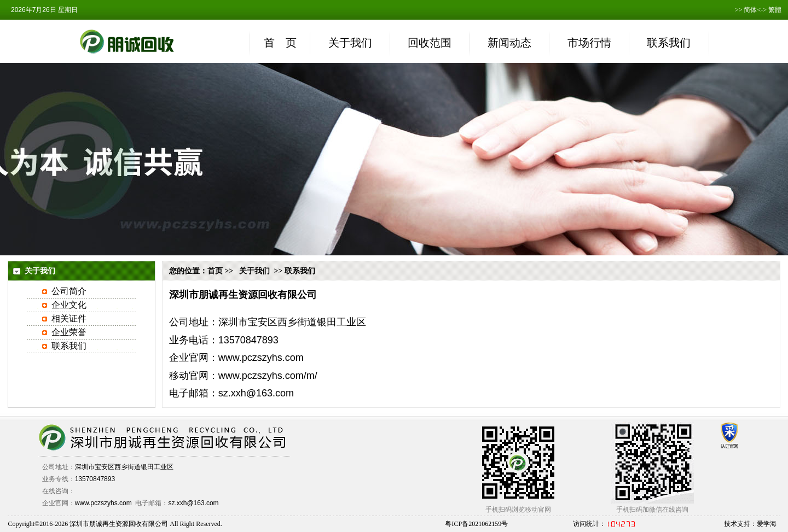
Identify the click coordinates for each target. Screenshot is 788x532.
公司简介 (69, 291)
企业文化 (69, 305)
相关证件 (69, 318)
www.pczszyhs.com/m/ (268, 376)
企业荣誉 (69, 332)
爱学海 (767, 524)
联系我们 (69, 346)
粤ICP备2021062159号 (476, 524)
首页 (215, 271)
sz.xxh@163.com (193, 503)
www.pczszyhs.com (261, 358)
